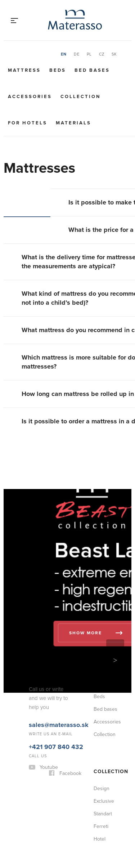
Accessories (30, 97)
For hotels (28, 123)
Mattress (24, 70)
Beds (58, 70)
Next (115, 660)
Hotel (100, 839)
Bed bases (92, 70)
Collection (80, 97)
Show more (85, 633)
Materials (73, 123)
